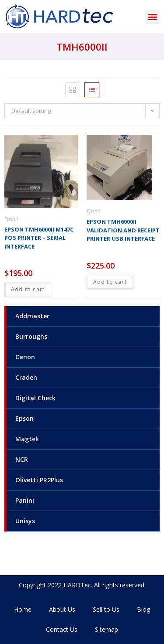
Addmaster (32, 316)
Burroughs (31, 336)
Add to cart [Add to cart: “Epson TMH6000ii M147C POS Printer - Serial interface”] (28, 289)
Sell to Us (106, 609)
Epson (24, 418)
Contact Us (62, 629)
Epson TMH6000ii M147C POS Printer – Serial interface (39, 238)
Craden (26, 377)
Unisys (25, 521)
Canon (25, 357)
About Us (62, 609)
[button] (152, 17)
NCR (22, 459)
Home (23, 609)
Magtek (27, 439)
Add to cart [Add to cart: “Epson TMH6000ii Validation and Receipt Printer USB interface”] (110, 282)
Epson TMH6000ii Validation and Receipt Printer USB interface (123, 230)
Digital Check (35, 398)
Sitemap (106, 629)
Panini (25, 500)
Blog (143, 609)
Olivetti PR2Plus (39, 480)
